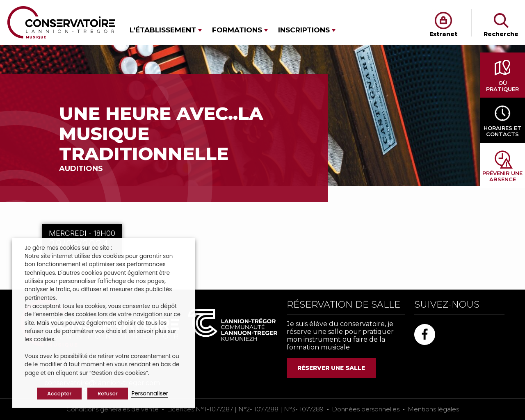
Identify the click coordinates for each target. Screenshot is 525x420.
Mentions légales (433, 409)
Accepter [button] (59, 394)
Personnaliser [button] (150, 394)
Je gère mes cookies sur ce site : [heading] (68, 248)
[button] (166, 30)
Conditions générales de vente (113, 409)
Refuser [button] (108, 394)
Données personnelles (366, 409)
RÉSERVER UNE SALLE (331, 368)
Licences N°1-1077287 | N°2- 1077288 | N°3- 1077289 (245, 409)
